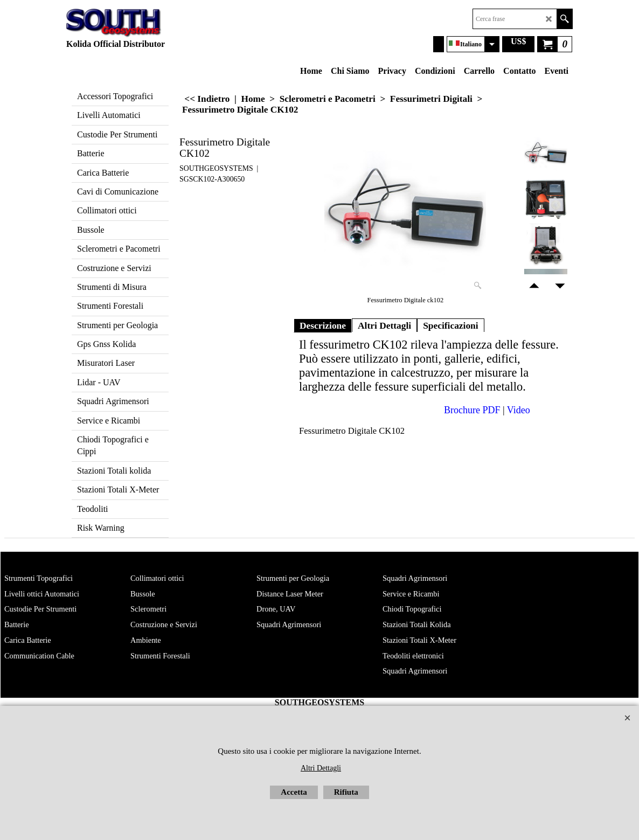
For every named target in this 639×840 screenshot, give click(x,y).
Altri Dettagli (384, 325)
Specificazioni (451, 325)
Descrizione (323, 325)
